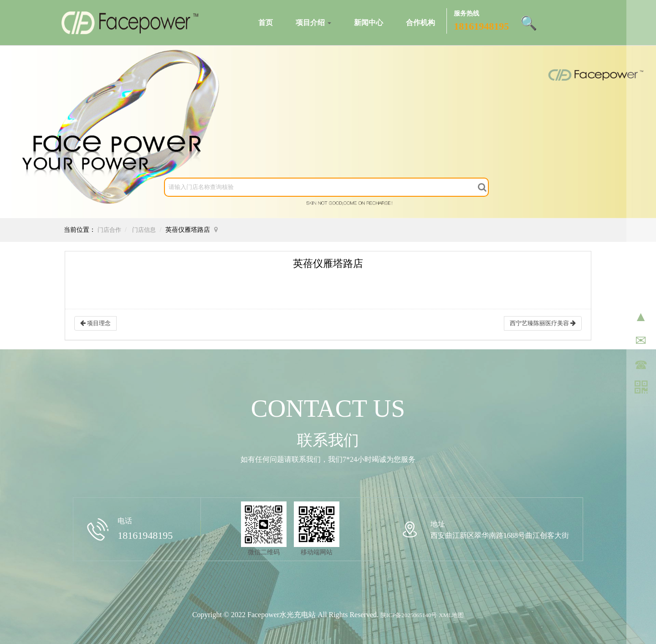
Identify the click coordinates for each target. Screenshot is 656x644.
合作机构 (420, 23)
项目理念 (95, 323)
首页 (266, 23)
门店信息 (144, 230)
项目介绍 (313, 23)
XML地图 (451, 615)
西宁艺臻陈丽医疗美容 (543, 323)
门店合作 (109, 230)
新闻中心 (369, 23)
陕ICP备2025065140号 (409, 615)
